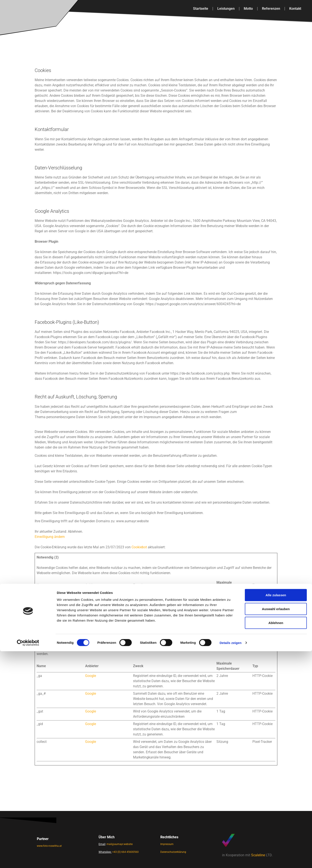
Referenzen (271, 9)
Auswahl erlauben (276, 826)
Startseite (201, 9)
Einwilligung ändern (50, 537)
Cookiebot (139, 547)
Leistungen (226, 9)
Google (91, 676)
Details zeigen (230, 859)
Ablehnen (276, 839)
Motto (248, 9)
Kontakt (295, 9)
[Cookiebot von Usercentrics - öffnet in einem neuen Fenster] (28, 860)
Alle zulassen (276, 812)
